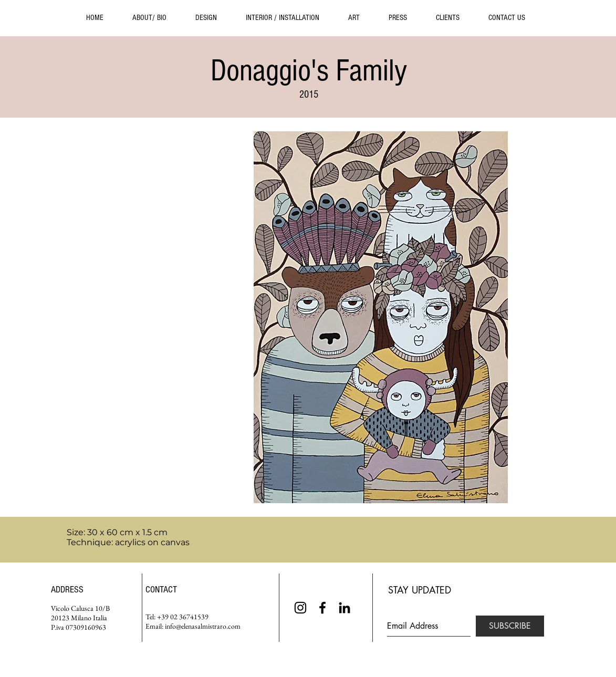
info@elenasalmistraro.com (203, 626)
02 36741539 (189, 617)
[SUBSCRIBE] (510, 626)
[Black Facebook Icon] (322, 608)
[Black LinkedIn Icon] (344, 608)
